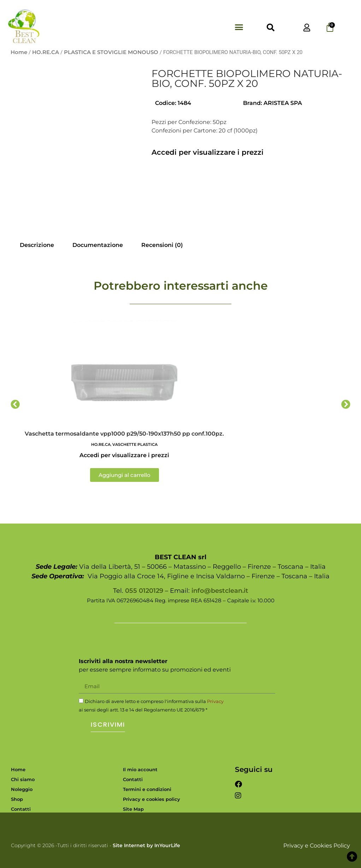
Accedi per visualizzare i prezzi (208, 152)
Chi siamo (23, 779)
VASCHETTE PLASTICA (135, 444)
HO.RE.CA (46, 52)
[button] (239, 27)
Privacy (215, 701)
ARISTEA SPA (283, 103)
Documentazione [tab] (98, 245)
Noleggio (22, 789)
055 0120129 (144, 591)
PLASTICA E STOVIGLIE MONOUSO (111, 52)
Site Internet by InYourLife (146, 845)
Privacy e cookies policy (152, 799)
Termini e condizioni (147, 789)
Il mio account (140, 769)
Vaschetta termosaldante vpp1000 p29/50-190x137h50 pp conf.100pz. (124, 434)
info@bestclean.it (220, 591)
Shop (17, 799)
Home (19, 52)
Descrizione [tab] (37, 245)
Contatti (21, 809)
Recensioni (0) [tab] (162, 245)
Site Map (133, 809)
